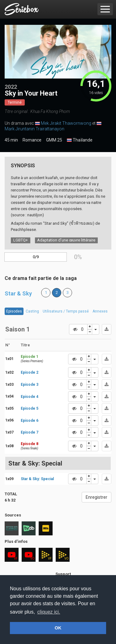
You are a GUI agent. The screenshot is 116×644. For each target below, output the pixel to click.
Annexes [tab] (100, 311)
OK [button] (58, 628)
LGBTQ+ (21, 240)
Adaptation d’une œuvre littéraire (66, 240)
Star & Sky (18, 293)
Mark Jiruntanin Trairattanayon (34, 129)
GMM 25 (54, 140)
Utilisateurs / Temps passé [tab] (66, 311)
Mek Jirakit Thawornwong (66, 123)
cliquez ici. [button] (49, 612)
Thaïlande (80, 140)
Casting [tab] (32, 311)
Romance (32, 140)
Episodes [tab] (14, 311)
